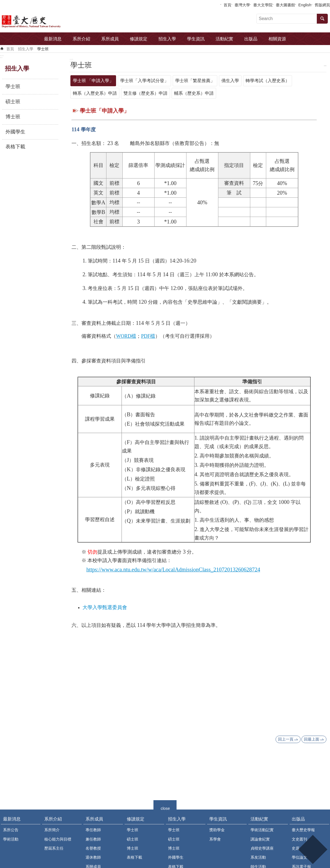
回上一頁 (286, 739)
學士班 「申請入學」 (93, 81)
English (305, 5)
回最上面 (312, 739)
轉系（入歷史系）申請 (95, 93)
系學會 (215, 839)
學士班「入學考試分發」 (144, 81)
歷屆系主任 (54, 848)
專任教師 (93, 830)
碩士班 (13, 102)
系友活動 (258, 857)
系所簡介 (52, 830)
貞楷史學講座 (262, 848)
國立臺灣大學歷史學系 (47, 21)
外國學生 (15, 132)
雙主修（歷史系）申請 (145, 93)
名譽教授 (93, 848)
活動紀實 (224, 39)
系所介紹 (81, 39)
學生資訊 (196, 39)
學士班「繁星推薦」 (195, 81)
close (165, 808)
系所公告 (11, 830)
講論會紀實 (260, 839)
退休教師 (93, 857)
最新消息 (53, 39)
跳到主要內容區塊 (3, 3)
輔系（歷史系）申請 (194, 93)
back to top (313, 849)
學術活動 (11, 839)
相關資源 (277, 39)
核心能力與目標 (58, 839)
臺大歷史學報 (303, 830)
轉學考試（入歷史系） (268, 81)
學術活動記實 (262, 830)
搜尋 (322, 19)
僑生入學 (230, 81)
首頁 (227, 5)
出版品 (251, 39)
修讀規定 (139, 39)
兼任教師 (93, 839)
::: (2, 56)
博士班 (13, 117)
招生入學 (167, 39)
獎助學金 (217, 830)
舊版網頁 (322, 5)
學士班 (43, 49)
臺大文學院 (263, 5)
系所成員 (110, 39)
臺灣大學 (242, 5)
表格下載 (15, 147)
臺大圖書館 (285, 5)
